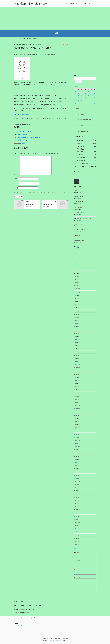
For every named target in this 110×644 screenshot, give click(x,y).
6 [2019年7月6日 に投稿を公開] (92, 91)
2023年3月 (77, 393)
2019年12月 (77, 516)
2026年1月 (77, 286)
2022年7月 (77, 418)
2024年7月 (77, 343)
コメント (17, 174)
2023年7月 (77, 380)
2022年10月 (77, 409)
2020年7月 (77, 494)
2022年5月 (77, 425)
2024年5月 (77, 349)
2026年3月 (77, 279)
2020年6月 (77, 497)
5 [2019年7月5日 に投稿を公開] (88, 91)
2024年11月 (77, 330)
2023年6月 (77, 384)
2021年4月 (77, 466)
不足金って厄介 (77, 235)
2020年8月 (77, 491)
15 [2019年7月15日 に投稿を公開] (76, 96)
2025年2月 (77, 320)
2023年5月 (77, 387)
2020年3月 (77, 507)
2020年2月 (77, 510)
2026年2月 (77, 283)
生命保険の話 (29, 204)
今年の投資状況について (80, 241)
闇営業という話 (48, 204)
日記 (75, 263)
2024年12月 (77, 327)
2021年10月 (77, 447)
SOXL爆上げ (77, 108)
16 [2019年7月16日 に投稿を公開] (79, 96)
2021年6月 (77, 459)
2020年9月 (77, 488)
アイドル (76, 250)
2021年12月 (77, 440)
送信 (76, 181)
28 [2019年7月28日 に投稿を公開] (95, 98)
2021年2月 (77, 472)
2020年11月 (77, 481)
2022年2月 (77, 434)
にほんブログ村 (18, 625)
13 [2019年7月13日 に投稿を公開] (92, 94)
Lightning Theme (55, 640)
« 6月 (75, 103)
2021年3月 (77, 469)
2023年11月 (77, 368)
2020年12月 (77, 478)
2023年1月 (77, 399)
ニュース (76, 256)
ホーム (16, 618)
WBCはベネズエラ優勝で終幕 (81, 230)
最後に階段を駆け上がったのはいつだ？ (83, 218)
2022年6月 (77, 421)
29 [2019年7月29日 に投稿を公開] (76, 100)
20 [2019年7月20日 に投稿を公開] (92, 96)
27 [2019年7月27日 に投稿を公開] (92, 98)
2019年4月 (77, 541)
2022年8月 (77, 415)
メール (16, 183)
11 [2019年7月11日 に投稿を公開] (85, 94)
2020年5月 (77, 500)
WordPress (48, 640)
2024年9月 (77, 336)
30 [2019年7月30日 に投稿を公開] (79, 100)
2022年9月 (77, 412)
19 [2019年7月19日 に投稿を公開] (88, 96)
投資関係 (76, 259)
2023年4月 (77, 390)
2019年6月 (77, 535)
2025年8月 (77, 302)
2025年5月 (77, 311)
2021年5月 (77, 462)
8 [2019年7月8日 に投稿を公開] (76, 94)
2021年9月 (77, 450)
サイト (15, 188)
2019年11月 (77, 519)
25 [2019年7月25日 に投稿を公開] (85, 98)
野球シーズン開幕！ (79, 125)
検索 (75, 75)
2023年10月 (77, 371)
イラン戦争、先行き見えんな (81, 131)
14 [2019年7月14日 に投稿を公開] (95, 94)
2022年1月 (77, 437)
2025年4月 (77, 314)
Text (77, 172)
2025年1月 (77, 324)
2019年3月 (77, 544)
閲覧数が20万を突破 (79, 224)
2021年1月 (77, 475)
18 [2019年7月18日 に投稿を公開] (85, 96)
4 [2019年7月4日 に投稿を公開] (85, 91)
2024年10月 (77, 333)
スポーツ (76, 253)
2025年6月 (77, 308)
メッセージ (77, 577)
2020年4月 (77, 503)
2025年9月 (77, 298)
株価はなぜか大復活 (79, 114)
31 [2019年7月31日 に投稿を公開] (82, 100)
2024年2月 (77, 358)
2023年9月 (77, 374)
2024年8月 (77, 339)
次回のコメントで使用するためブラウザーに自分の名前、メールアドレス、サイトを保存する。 (41, 192)
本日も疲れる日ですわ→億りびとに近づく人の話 (30, 137)
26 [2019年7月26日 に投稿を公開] (88, 98)
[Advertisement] (55, 18)
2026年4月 (77, 276)
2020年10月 (77, 484)
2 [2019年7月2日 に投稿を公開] (79, 91)
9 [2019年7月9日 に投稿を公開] (79, 94)
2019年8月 (77, 529)
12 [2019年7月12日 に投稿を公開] (88, 94)
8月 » (95, 103)
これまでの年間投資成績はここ (23, 613)
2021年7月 (77, 456)
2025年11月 (77, 292)
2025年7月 (77, 305)
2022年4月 (77, 428)
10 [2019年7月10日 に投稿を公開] (82, 94)
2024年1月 (77, 362)
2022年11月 (77, 406)
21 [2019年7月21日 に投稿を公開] (95, 96)
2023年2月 (77, 396)
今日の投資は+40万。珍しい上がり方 (27, 131)
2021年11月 (77, 443)
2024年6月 (77, 346)
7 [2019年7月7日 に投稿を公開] (95, 91)
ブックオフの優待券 (22, 134)
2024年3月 (77, 355)
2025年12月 (77, 289)
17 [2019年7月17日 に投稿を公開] (82, 96)
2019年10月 (77, 522)
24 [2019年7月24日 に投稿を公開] (82, 98)
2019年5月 (77, 538)
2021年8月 (77, 453)
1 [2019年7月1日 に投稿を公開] (76, 91)
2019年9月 (77, 525)
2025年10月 (77, 295)
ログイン (76, 549)
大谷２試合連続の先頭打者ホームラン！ (84, 120)
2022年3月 (77, 431)
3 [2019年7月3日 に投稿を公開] (82, 91)
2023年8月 (77, 377)
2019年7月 (77, 532)
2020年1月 (77, 513)
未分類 (66, 44)
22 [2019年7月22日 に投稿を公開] (76, 98)
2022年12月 (77, 402)
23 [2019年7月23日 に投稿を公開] (79, 98)
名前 (16, 179)
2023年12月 (77, 365)
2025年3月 (77, 317)
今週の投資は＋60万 (22, 140)
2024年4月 (77, 352)
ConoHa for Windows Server (21, 115)
